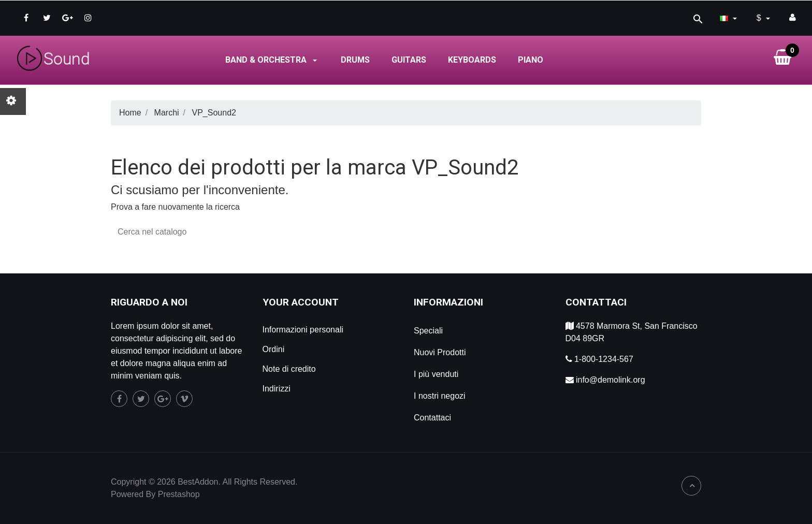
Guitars (409, 60)
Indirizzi (277, 389)
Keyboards (472, 60)
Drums (355, 60)
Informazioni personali (303, 330)
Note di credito (289, 369)
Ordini (274, 349)
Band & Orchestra (272, 60)
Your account (301, 302)
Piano (531, 60)
